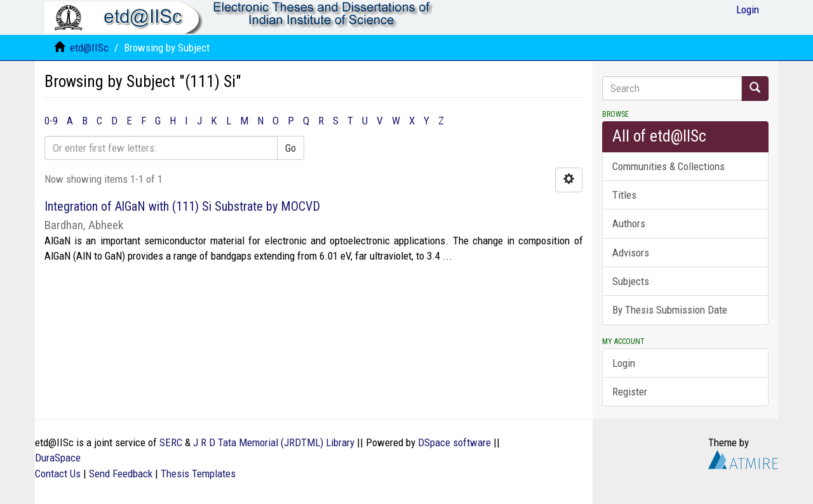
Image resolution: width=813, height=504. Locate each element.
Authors (629, 223)
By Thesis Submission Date (670, 310)
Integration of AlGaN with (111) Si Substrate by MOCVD (182, 206)
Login (624, 363)
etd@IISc (89, 48)
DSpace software (454, 442)
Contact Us (58, 474)
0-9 (51, 121)
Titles (624, 195)
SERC (171, 442)
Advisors (631, 253)
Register (630, 392)
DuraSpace (58, 458)
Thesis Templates (198, 474)
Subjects (631, 281)
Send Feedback (121, 474)
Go (291, 148)
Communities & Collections (669, 166)
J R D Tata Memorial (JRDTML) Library (274, 442)
